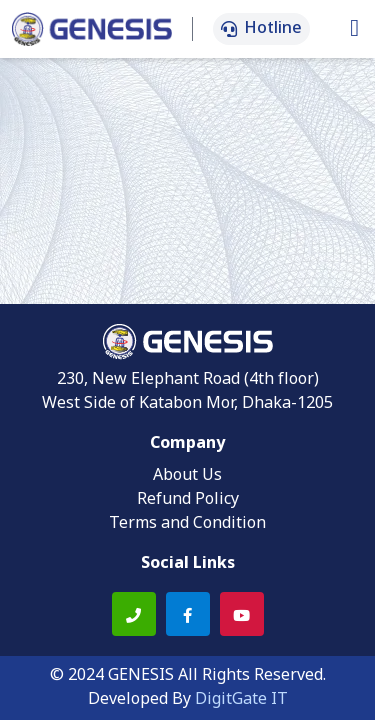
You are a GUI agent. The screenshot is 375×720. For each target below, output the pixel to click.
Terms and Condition (187, 524)
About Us (187, 476)
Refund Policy (188, 500)
